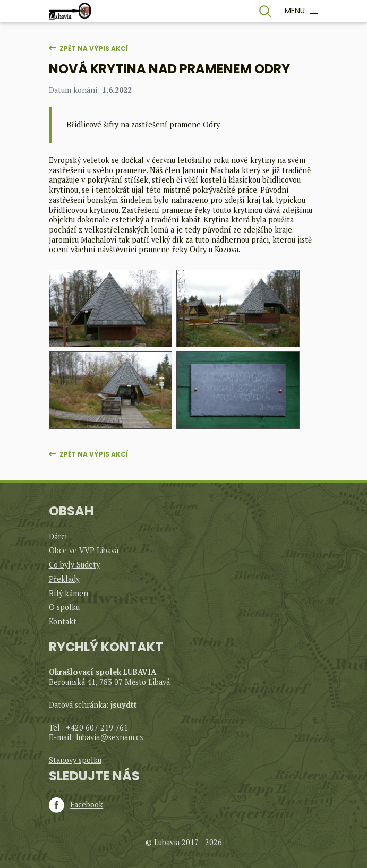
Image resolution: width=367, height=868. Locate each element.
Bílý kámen (69, 593)
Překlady (64, 579)
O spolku (64, 607)
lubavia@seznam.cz (110, 737)
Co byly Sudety (74, 565)
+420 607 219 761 (97, 728)
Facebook (76, 805)
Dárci (58, 536)
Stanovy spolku (75, 760)
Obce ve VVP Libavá (84, 550)
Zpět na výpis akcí (94, 49)
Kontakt (63, 621)
